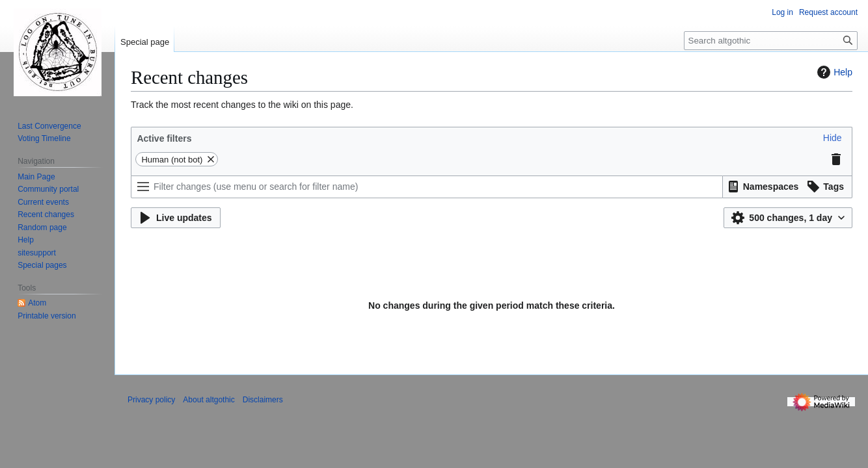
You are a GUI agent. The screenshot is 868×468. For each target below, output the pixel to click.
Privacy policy (151, 400)
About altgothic (209, 400)
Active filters (164, 138)
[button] (833, 138)
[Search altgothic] (771, 41)
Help (833, 72)
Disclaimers (263, 400)
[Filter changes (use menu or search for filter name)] (427, 187)
